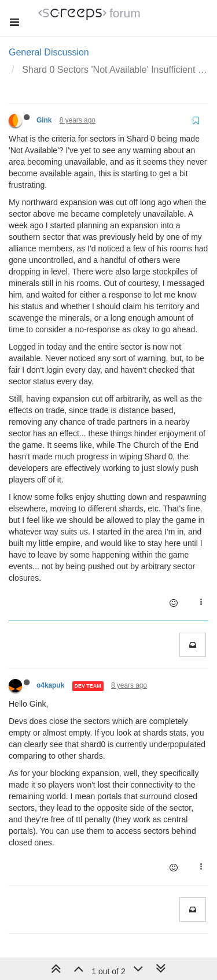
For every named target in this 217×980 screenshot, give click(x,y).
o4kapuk (50, 685)
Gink (44, 120)
